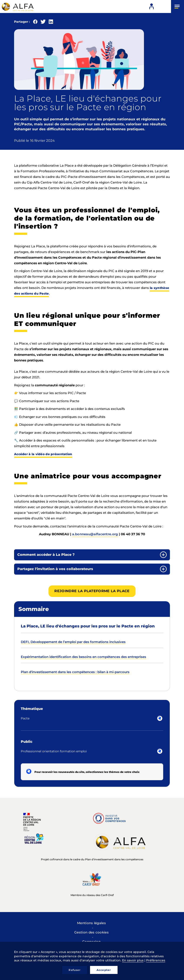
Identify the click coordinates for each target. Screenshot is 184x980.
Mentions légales (91, 923)
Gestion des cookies (91, 932)
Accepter (104, 970)
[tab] (92, 555)
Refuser (74, 970)
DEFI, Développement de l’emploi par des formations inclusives (73, 642)
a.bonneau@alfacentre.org (95, 534)
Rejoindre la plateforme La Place (92, 591)
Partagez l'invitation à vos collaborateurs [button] (55, 569)
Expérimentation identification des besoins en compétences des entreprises (83, 657)
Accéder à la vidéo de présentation (43, 454)
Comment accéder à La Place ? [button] (46, 555)
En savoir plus (133, 960)
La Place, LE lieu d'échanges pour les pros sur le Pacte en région (88, 626)
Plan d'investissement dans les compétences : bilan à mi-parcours (75, 672)
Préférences (156, 960)
